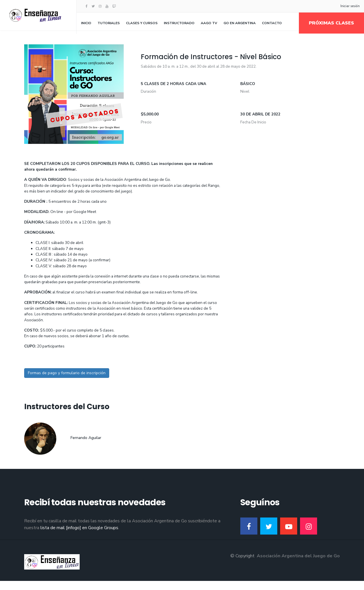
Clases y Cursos (142, 23)
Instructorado (179, 23)
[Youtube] (107, 6)
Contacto (272, 23)
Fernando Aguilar (86, 447)
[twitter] (93, 6)
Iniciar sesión (350, 6)
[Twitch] (114, 6)
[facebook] (87, 6)
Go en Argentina (240, 23)
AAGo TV (209, 23)
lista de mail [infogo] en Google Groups (79, 537)
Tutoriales (109, 23)
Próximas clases (331, 23)
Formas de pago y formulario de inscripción (67, 382)
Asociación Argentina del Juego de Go (298, 565)
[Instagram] (100, 6)
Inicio (86, 23)
